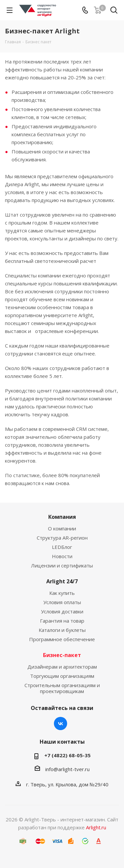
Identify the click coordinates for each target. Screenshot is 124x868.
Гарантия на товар (62, 621)
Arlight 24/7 (62, 581)
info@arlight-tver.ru (67, 769)
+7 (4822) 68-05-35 (67, 755)
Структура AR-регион (62, 538)
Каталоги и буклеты (62, 630)
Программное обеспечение (62, 639)
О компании (62, 528)
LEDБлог (62, 547)
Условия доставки (62, 611)
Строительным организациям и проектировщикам (62, 688)
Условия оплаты (62, 602)
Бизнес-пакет (62, 655)
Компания (62, 517)
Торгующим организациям (62, 676)
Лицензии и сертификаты (62, 565)
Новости (62, 556)
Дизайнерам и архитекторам (62, 667)
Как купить (62, 593)
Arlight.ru (96, 827)
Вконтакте (61, 723)
